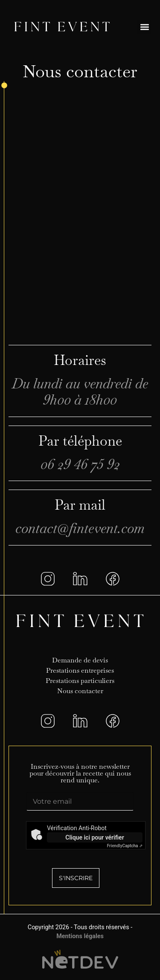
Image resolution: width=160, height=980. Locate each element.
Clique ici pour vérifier (95, 837)
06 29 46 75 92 (80, 464)
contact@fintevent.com (80, 528)
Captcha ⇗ (125, 846)
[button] (144, 27)
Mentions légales (80, 936)
